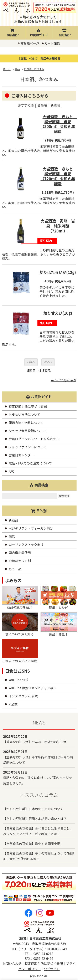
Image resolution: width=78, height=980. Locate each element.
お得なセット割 (20, 561)
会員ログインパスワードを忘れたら (34, 439)
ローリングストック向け (26, 544)
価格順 (42, 105)
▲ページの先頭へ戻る (63, 380)
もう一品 (15, 569)
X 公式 (13, 704)
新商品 (14, 520)
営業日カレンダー (21, 455)
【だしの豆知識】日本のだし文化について (33, 809)
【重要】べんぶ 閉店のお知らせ (39, 58)
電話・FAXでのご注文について (30, 463)
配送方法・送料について (26, 422)
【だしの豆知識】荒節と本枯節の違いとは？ (35, 819)
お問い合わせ (12, 963)
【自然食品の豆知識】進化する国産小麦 (32, 843)
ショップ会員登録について (28, 431)
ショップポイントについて (28, 447)
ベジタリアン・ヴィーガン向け (31, 528)
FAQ (12, 471)
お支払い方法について (25, 414)
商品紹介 (13, 33)
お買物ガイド (39, 33)
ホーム (7, 69)
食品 (17, 69)
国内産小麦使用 (20, 553)
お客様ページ (30, 43)
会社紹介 (65, 33)
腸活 (12, 536)
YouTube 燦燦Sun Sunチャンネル (33, 688)
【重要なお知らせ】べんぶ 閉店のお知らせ (35, 742)
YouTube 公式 (19, 680)
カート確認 (52, 43)
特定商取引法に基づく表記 (28, 406)
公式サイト (52, 969)
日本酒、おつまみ (34, 69)
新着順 (55, 105)
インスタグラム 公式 (23, 696)
